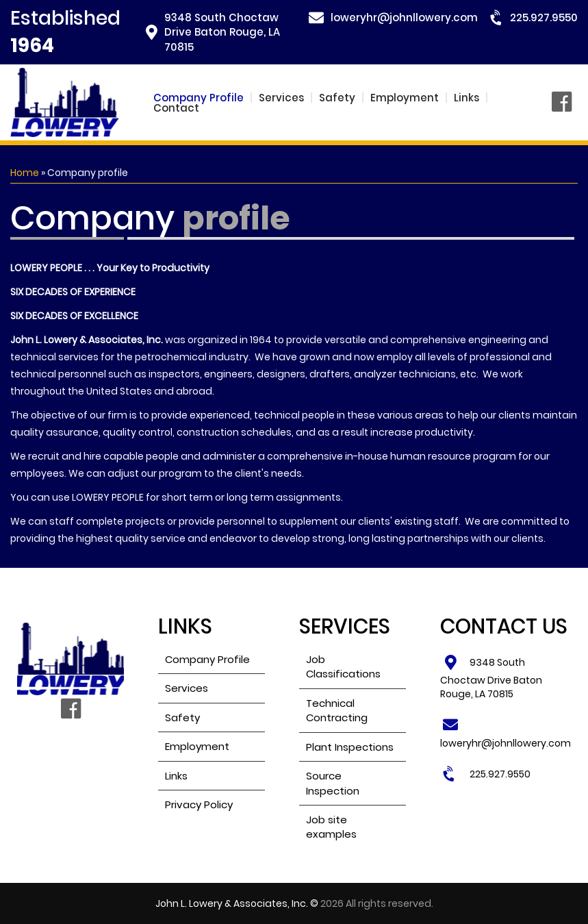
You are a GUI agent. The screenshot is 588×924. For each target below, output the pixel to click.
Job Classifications (343, 666)
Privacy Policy (199, 804)
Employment (405, 98)
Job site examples (331, 827)
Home (25, 173)
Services (281, 98)
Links (466, 98)
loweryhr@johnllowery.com (404, 17)
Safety (337, 98)
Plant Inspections (350, 747)
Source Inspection (333, 783)
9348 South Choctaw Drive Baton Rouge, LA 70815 (222, 32)
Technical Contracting (337, 710)
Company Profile (199, 98)
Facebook (565, 103)
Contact (176, 108)
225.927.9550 (544, 17)
